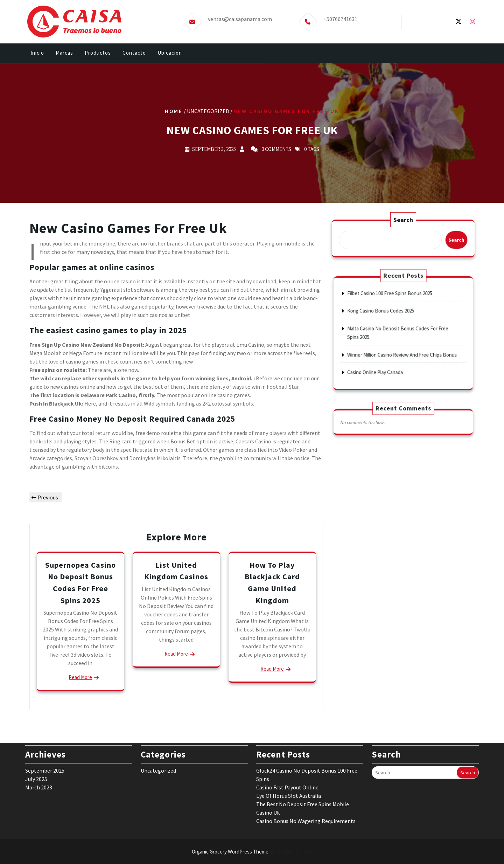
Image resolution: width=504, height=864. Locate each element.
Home (174, 111)
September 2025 (45, 709)
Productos (98, 55)
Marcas (64, 55)
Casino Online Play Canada (389, 352)
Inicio (37, 55)
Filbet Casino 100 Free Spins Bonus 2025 (397, 313)
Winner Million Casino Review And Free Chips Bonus (402, 343)
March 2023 (39, 726)
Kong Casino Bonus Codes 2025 (392, 322)
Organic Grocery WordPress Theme (252, 852)
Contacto (134, 55)
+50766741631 (340, 14)
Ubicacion (170, 55)
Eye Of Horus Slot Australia (289, 734)
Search (403, 221)
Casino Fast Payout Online (287, 726)
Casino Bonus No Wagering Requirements (306, 759)
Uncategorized (158, 709)
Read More (80, 677)
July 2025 (36, 717)
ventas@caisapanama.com (240, 14)
